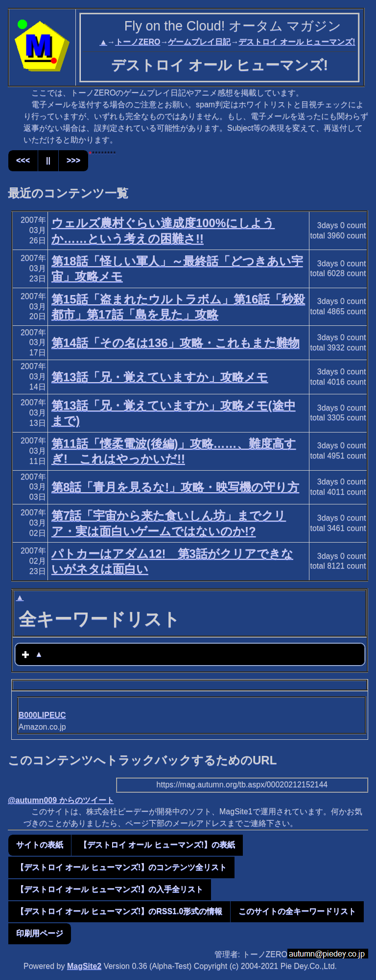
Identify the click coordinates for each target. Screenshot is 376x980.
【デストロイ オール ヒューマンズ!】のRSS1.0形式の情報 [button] (119, 911)
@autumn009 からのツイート (61, 800)
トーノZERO (138, 42)
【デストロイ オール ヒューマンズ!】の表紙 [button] (157, 845)
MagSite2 (84, 966)
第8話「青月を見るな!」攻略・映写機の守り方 (175, 487)
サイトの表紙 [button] (40, 845)
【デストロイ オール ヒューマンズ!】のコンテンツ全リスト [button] (121, 867)
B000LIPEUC (42, 715)
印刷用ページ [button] (40, 933)
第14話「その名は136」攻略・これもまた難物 (176, 343)
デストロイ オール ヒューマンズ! (297, 42)
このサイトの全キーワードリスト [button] (297, 911)
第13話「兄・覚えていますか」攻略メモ (160, 377)
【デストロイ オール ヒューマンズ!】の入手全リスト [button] (110, 889)
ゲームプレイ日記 (199, 42)
